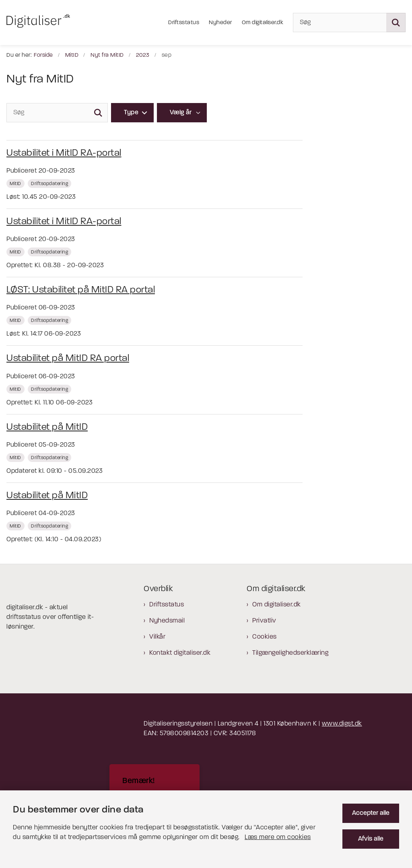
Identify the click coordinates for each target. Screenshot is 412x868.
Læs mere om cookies (278, 837)
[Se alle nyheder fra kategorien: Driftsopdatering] (50, 183)
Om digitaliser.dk (277, 605)
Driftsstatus (167, 605)
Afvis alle (371, 839)
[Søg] (349, 23)
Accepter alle (371, 813)
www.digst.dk (342, 724)
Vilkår (157, 637)
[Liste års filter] (182, 113)
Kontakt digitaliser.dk (180, 653)
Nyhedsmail (167, 621)
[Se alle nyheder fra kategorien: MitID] (16, 183)
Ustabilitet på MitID (47, 427)
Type (131, 113)
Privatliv (264, 621)
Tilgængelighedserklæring (290, 653)
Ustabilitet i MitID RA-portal (64, 153)
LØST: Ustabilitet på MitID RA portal (81, 290)
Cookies (265, 637)
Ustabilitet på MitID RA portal (68, 359)
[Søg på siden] (396, 23)
